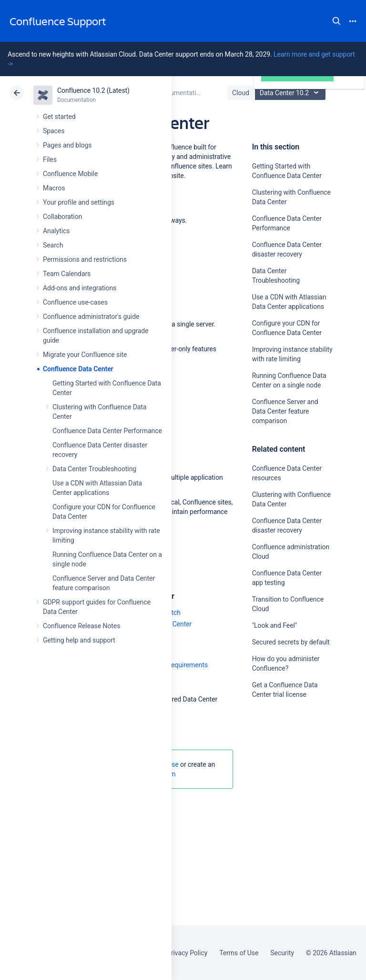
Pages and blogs (67, 145)
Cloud (241, 93)
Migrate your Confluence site (85, 355)
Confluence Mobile (70, 174)
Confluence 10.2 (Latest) (93, 90)
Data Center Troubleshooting (94, 469)
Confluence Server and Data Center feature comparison (285, 411)
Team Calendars (67, 274)
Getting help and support (79, 640)
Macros (54, 188)
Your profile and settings (79, 202)
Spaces (54, 131)
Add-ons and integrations (80, 288)
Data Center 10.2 (291, 93)
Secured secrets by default (291, 642)
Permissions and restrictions (85, 259)
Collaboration (62, 217)
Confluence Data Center (78, 369)
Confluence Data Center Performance (107, 431)
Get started (59, 117)
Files (50, 159)
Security (282, 953)
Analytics (56, 231)
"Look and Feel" (275, 625)
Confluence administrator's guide (91, 317)
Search (336, 21)
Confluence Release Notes (81, 626)
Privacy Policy (187, 953)
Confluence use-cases (75, 302)
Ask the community (285, 788)
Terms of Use (239, 953)
